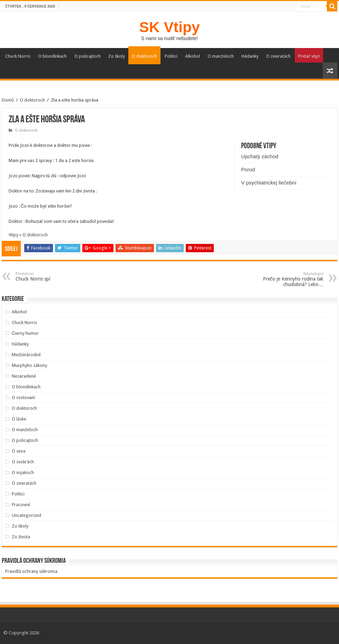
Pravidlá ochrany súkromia (31, 571)
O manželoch (221, 56)
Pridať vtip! (309, 56)
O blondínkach (52, 56)
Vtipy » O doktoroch (28, 235)
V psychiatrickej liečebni (269, 183)
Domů (8, 100)
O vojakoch (23, 472)
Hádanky (250, 56)
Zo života (21, 537)
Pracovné (21, 505)
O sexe (19, 451)
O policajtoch (88, 56)
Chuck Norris (18, 56)
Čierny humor (25, 333)
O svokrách (23, 462)
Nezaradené (24, 376)
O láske (19, 419)
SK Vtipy (169, 27)
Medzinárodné (26, 355)
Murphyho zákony (29, 365)
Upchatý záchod (260, 156)
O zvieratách (278, 56)
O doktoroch (144, 56)
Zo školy (117, 56)
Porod (248, 169)
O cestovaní (23, 397)
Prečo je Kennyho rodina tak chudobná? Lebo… (288, 279)
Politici (171, 56)
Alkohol (193, 56)
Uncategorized (26, 515)
